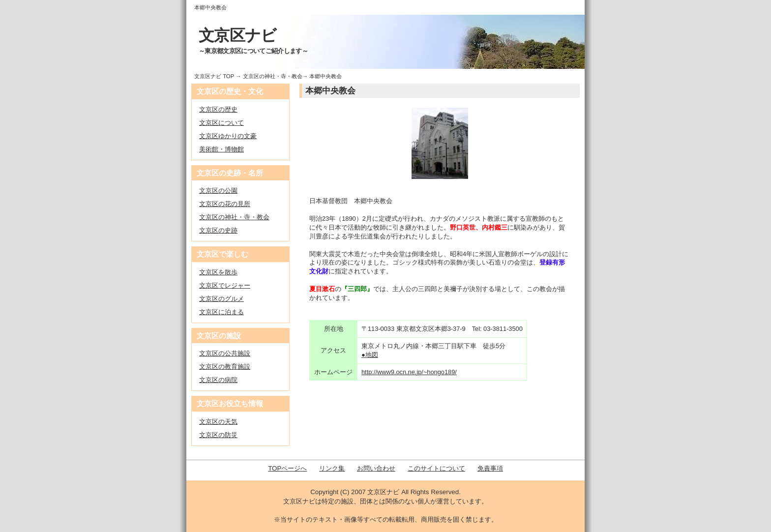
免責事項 (490, 468)
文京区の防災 (218, 435)
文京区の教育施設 (225, 367)
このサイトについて (436, 468)
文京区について (222, 123)
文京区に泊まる (222, 312)
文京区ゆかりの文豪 (228, 136)
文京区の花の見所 (225, 204)
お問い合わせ (376, 468)
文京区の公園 (218, 191)
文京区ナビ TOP (214, 76)
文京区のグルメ (222, 299)
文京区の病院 (218, 380)
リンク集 (332, 468)
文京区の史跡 (218, 230)
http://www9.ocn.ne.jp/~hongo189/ (409, 372)
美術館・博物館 (222, 149)
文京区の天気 (218, 422)
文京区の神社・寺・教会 (273, 76)
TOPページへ (287, 468)
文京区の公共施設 (225, 353)
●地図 (370, 355)
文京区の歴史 (218, 109)
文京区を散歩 (218, 272)
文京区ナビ (238, 35)
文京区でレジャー (225, 285)
